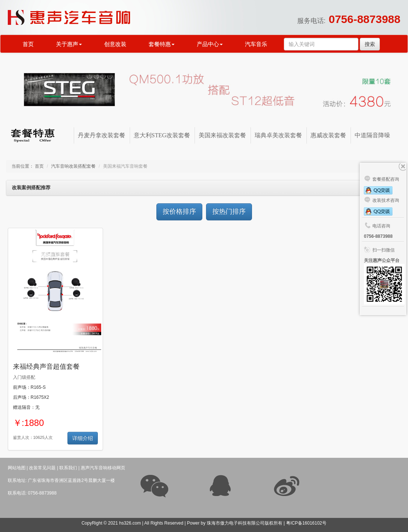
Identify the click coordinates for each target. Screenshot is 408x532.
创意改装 (115, 44)
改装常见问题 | (43, 468)
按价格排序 (179, 211)
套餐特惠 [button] (162, 44)
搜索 (370, 44)
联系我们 (68, 468)
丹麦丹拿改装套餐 (102, 135)
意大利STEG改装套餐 (162, 135)
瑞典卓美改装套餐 (278, 135)
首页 (28, 44)
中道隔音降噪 (372, 135)
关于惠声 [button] (69, 44)
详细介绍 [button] (83, 438)
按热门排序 (229, 211)
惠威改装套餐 (328, 135)
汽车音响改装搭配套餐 (73, 166)
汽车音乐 (256, 44)
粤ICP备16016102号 (306, 523)
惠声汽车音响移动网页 (103, 468)
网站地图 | (18, 468)
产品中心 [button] (210, 44)
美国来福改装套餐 (222, 135)
